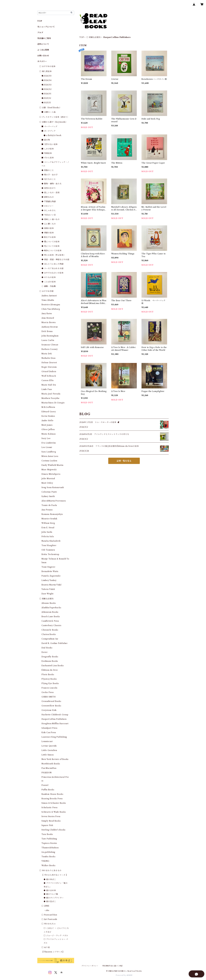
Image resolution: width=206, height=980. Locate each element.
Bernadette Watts (50, 571)
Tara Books (47, 834)
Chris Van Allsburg (51, 309)
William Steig (48, 523)
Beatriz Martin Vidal (51, 585)
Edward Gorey (49, 412)
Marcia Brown (49, 322)
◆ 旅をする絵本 (49, 237)
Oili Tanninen (48, 550)
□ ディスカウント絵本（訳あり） (54, 117)
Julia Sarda (47, 532)
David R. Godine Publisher (55, 643)
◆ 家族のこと (48, 170)
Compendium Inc (50, 639)
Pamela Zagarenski (51, 576)
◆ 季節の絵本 (48, 233)
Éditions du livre (50, 670)
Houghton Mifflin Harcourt (55, 724)
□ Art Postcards (49, 919)
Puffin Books (48, 790)
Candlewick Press (50, 621)
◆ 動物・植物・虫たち (52, 184)
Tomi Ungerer (48, 567)
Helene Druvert (49, 363)
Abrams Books (49, 603)
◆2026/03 (46, 85)
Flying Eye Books (50, 683)
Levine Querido (49, 746)
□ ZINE (45, 906)
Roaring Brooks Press (52, 799)
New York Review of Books (55, 759)
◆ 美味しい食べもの (51, 219)
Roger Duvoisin (49, 367)
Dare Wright (47, 594)
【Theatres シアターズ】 (53, 952)
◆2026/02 (46, 89)
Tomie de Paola (49, 505)
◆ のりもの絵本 (49, 277)
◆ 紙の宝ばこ (50, 901)
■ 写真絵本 (47, 153)
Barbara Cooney (50, 349)
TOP (82, 37)
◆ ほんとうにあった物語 (53, 264)
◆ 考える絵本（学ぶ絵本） (53, 255)
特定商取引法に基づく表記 (113, 966)
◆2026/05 (46, 76)
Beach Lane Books (51, 617)
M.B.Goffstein (48, 407)
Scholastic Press (50, 808)
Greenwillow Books (51, 706)
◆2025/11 (46, 103)
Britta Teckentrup (50, 554)
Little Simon (48, 755)
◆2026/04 (46, 80)
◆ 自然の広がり (49, 188)
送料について (43, 44)
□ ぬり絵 (46, 947)
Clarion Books (49, 634)
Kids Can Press (49, 732)
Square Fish (47, 825)
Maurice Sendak (49, 519)
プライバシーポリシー (90, 966)
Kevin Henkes (48, 416)
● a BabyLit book (53, 135)
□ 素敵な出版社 (94, 37)
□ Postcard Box (49, 915)
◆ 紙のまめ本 (50, 890)
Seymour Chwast (50, 345)
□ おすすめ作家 (47, 291)
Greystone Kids (49, 710)
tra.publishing (48, 852)
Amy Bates (47, 314)
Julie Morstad (48, 479)
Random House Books (52, 794)
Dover (45, 652)
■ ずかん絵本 (48, 158)
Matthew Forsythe (51, 398)
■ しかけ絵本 (48, 149)
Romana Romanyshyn (52, 514)
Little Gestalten (49, 750)
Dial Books (47, 648)
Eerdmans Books (50, 661)
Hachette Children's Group (55, 715)
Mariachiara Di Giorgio (53, 403)
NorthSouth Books (51, 764)
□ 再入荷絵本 (46, 71)
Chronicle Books (50, 630)
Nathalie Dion (48, 358)
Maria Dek (47, 354)
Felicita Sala (48, 537)
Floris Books (48, 674)
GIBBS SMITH (49, 697)
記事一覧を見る (124, 461)
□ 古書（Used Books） (50, 108)
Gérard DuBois (49, 371)
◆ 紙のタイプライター (54, 898)
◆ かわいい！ (48, 206)
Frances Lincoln (49, 688)
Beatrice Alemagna (51, 305)
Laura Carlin (48, 340)
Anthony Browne (50, 327)
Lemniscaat (47, 741)
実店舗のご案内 (44, 38)
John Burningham (50, 336)
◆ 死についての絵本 (51, 246)
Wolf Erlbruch (49, 376)
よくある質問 (43, 50)
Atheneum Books (50, 612)
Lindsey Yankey (49, 580)
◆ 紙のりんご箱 (51, 894)
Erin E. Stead (48, 528)
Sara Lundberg (49, 452)
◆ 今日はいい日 (49, 215)
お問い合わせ (43, 56)
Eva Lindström (49, 443)
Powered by (124, 975)
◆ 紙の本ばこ (50, 879)
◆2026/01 (46, 94)
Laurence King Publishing (54, 737)
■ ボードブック (49, 131)
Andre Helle (47, 421)
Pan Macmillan (49, 768)
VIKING (45, 861)
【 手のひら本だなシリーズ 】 (55, 875)
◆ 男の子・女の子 (50, 175)
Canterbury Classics (51, 625)
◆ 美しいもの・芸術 (51, 193)
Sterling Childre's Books (53, 830)
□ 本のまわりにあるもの (50, 870)
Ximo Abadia (48, 300)
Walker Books (48, 865)
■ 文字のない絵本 (50, 144)
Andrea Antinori (49, 296)
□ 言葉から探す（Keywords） (53, 122)
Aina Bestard (48, 318)
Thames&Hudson (50, 848)
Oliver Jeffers (48, 429)
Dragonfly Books (50, 657)
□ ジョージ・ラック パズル (56, 936)
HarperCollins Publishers (54, 719)
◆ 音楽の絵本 (48, 228)
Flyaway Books (49, 679)
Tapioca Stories (49, 843)
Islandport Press (49, 728)
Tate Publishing (49, 839)
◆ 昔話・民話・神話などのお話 (55, 259)
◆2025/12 (46, 98)
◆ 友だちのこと (49, 179)
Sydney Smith (48, 496)
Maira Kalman (49, 434)
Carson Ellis (48, 380)
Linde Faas (47, 389)
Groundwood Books (51, 701)
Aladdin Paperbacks (51, 608)
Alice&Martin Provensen (54, 501)
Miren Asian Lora (50, 456)
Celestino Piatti (49, 492)
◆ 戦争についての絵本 (52, 251)
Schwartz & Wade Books (54, 812)
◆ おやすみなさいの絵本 (53, 273)
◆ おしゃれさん (49, 210)
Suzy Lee (46, 438)
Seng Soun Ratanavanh (53, 487)
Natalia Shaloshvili (51, 541)
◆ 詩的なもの (48, 197)
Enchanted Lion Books (53, 666)
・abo (46, 910)
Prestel (45, 785)
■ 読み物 (46, 140)
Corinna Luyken (49, 461)
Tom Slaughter (49, 545)
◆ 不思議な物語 (49, 201)
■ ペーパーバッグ (49, 126)
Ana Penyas (47, 510)
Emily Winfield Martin (52, 465)
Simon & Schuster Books (54, 803)
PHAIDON (47, 773)
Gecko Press (48, 692)
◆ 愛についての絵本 (51, 242)
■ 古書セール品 (49, 112)
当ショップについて (46, 27)
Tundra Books (48, 857)
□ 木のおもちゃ (49, 924)
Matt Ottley (47, 483)
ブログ (40, 33)
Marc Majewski (49, 470)
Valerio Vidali (48, 589)
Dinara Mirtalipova (51, 474)
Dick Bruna (47, 331)
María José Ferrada (51, 394)
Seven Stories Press (51, 816)
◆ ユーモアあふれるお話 (53, 268)
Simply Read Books (51, 821)
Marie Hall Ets (49, 385)
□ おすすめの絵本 (47, 66)
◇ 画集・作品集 (49, 286)
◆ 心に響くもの (49, 224)
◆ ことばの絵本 (49, 282)
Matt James (47, 425)
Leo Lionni (47, 447)
